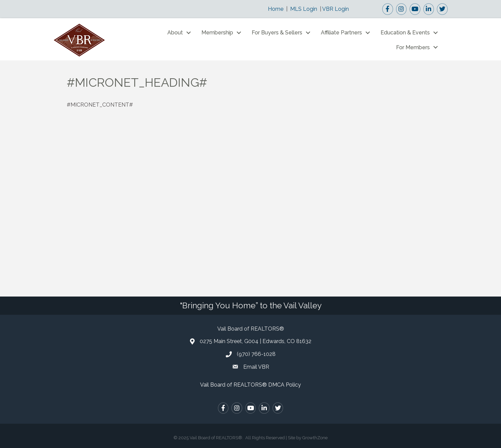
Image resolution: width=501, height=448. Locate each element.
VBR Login (336, 9)
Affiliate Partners (341, 33)
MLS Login (304, 9)
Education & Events (405, 33)
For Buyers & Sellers (277, 33)
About (175, 33)
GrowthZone (315, 438)
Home (276, 9)
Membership (217, 33)
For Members (413, 47)
